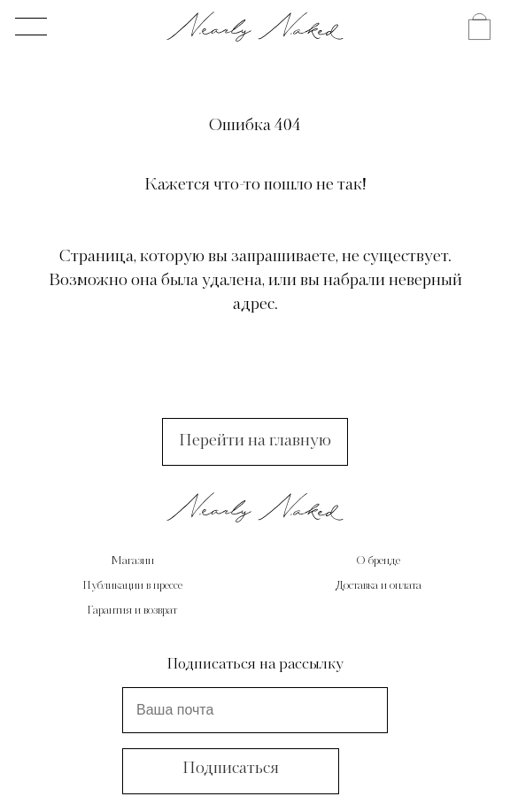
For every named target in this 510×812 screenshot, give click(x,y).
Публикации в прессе (132, 586)
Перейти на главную (255, 441)
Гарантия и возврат (132, 611)
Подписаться (231, 769)
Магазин (132, 561)
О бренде (378, 561)
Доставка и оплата (379, 586)
